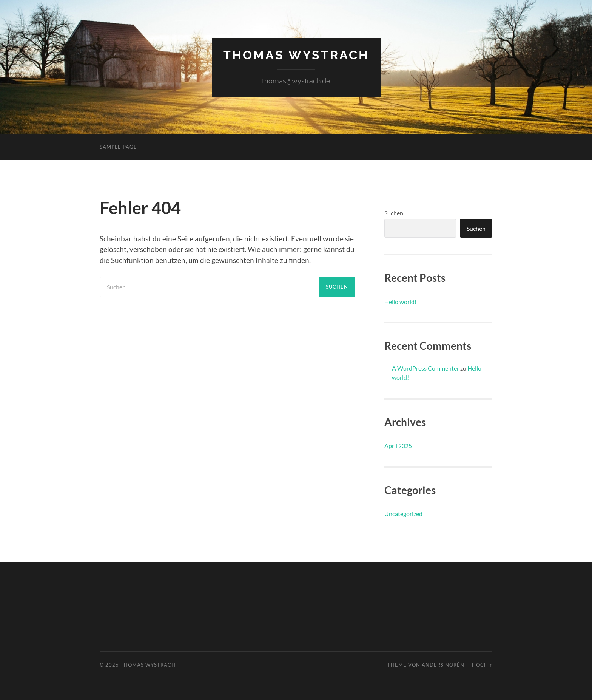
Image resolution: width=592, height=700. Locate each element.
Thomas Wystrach (296, 55)
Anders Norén (443, 665)
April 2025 (398, 446)
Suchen (394, 213)
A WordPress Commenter (425, 368)
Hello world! (400, 302)
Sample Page (118, 147)
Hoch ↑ (482, 665)
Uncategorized (403, 514)
